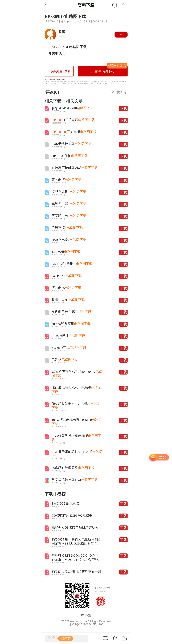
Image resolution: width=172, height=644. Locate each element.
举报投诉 (112, 84)
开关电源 (55, 53)
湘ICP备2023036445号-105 (86, 624)
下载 (123, 108)
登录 (54, 79)
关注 (121, 34)
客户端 (86, 616)
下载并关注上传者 (59, 71)
